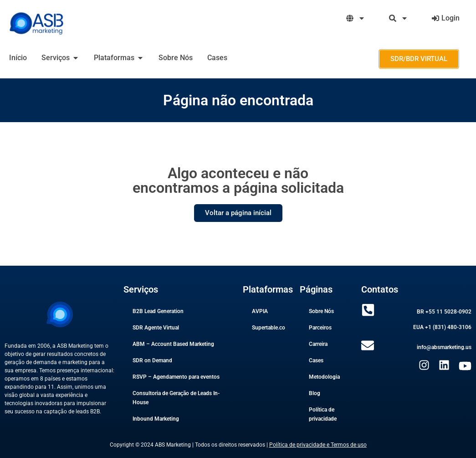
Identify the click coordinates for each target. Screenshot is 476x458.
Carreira (318, 344)
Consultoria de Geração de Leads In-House (176, 398)
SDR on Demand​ (152, 360)
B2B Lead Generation (158, 311)
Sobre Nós (321, 311)
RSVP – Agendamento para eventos (176, 377)
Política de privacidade (323, 414)
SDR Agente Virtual (156, 328)
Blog (315, 393)
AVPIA (260, 311)
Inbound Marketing (156, 419)
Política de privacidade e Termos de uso (318, 445)
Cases (316, 360)
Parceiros (320, 328)
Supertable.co (269, 328)
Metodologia (324, 377)
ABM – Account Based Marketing (173, 344)
